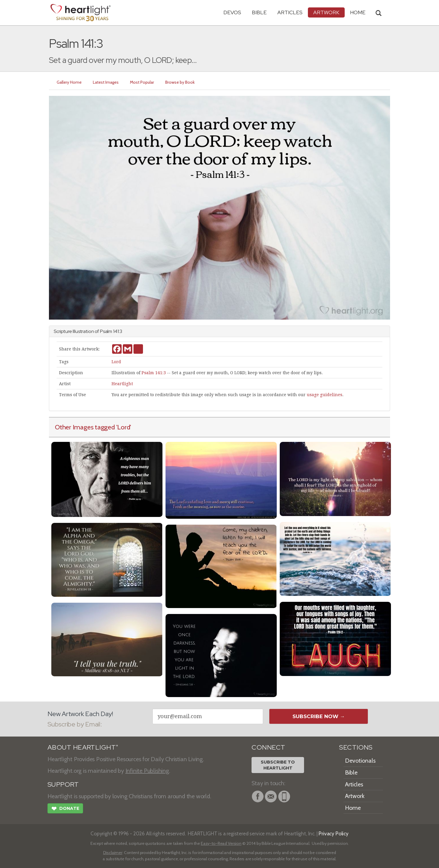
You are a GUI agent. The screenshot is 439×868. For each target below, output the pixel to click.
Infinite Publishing (147, 771)
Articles (290, 12)
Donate (65, 809)
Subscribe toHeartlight (278, 765)
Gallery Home (69, 82)
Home (353, 808)
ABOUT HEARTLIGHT (83, 747)
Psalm (106, 331)
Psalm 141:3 (154, 373)
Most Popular (142, 82)
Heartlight (122, 384)
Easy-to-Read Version (221, 843)
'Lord (123, 427)
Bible (259, 12)
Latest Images (106, 82)
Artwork (326, 12)
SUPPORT (63, 784)
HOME (358, 12)
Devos (232, 12)
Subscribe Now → (319, 716)
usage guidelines (325, 395)
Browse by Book (180, 82)
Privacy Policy (334, 833)
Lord (116, 362)
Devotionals (360, 761)
